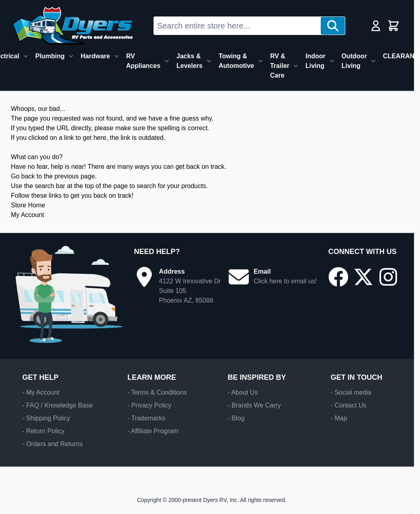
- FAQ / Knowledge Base (57, 405)
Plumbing (50, 56)
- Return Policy (43, 431)
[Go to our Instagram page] (388, 277)
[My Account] (376, 26)
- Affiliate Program (153, 431)
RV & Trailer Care (280, 66)
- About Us (243, 392)
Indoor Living (316, 61)
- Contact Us (349, 405)
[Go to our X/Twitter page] (363, 277)
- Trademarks (146, 418)
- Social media (351, 392)
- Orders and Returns (52, 444)
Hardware (95, 56)
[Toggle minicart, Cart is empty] (393, 26)
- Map (339, 418)
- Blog (236, 418)
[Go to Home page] (73, 26)
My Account (28, 215)
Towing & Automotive (236, 61)
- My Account (41, 392)
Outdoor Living (354, 61)
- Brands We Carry (254, 405)
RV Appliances (143, 61)
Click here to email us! (285, 281)
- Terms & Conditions (157, 392)
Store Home (28, 205)
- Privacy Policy (149, 405)
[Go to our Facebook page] (338, 277)
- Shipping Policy (46, 418)
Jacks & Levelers (190, 61)
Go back (23, 176)
